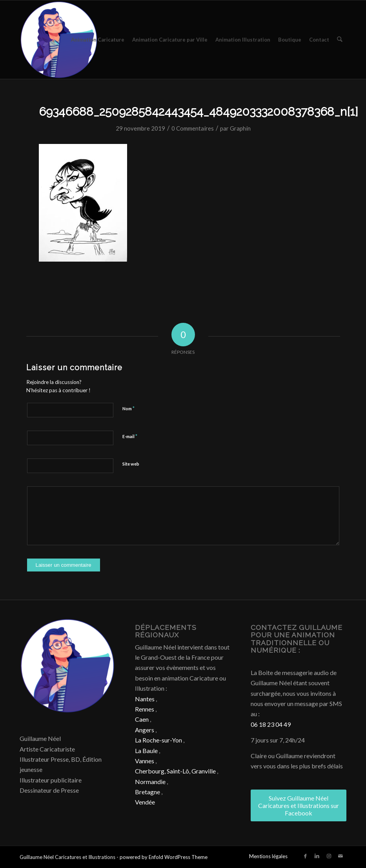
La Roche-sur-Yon (158, 740)
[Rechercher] (340, 40)
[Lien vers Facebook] (305, 856)
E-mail (130, 436)
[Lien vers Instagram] (329, 856)
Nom (128, 408)
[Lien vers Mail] (341, 856)
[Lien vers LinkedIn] (317, 856)
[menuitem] (98, 40)
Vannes (145, 761)
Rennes (145, 709)
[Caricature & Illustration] (59, 40)
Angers (145, 730)
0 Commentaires (193, 128)
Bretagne (147, 792)
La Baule (146, 751)
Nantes (145, 699)
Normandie (150, 782)
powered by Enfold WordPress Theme (164, 857)
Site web (131, 464)
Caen (142, 719)
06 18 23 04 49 (271, 724)
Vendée (145, 802)
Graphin (240, 128)
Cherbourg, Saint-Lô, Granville (175, 771)
